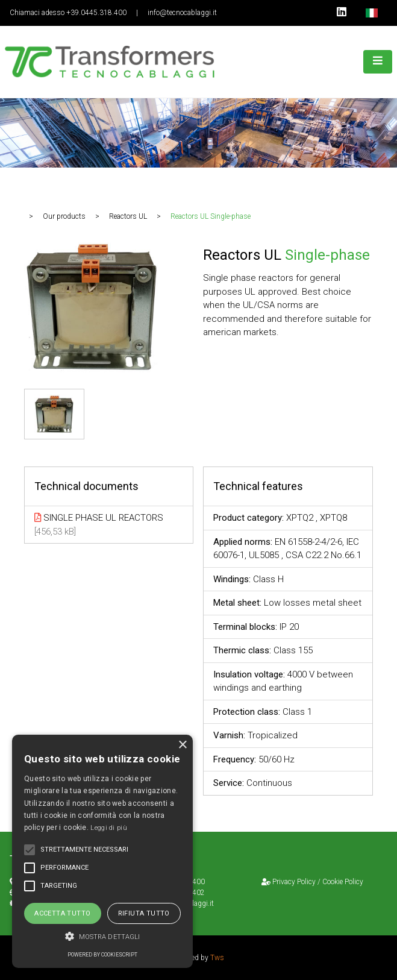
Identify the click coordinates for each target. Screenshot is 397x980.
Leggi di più (109, 828)
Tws (217, 958)
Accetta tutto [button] (62, 913)
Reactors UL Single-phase (211, 216)
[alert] (102, 851)
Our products (64, 216)
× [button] (182, 745)
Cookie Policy (343, 882)
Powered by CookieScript (102, 955)
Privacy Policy (294, 882)
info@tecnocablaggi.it (182, 13)
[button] (102, 936)
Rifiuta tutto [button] (144, 913)
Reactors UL (128, 216)
